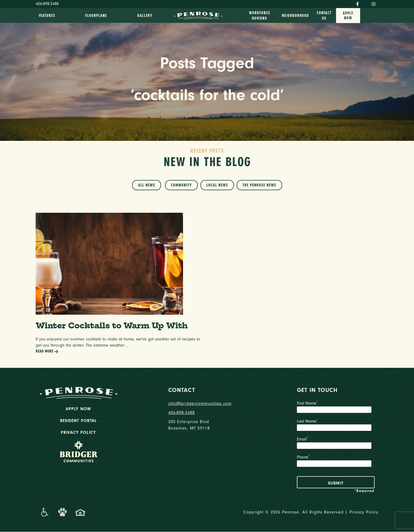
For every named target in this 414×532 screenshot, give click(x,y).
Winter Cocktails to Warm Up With (113, 326)
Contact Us (324, 16)
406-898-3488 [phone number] (182, 413)
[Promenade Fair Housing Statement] (80, 512)
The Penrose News (259, 185)
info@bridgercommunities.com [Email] (200, 404)
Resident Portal (79, 421)
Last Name (336, 426)
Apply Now (348, 16)
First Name (336, 408)
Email (336, 444)
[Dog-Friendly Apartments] (62, 512)
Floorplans (96, 16)
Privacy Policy (78, 433)
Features (47, 16)
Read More (47, 352)
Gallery (145, 16)
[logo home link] (198, 15)
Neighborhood (295, 16)
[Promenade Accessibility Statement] (45, 512)
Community (181, 185)
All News (147, 185)
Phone (336, 462)
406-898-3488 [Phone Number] (47, 4)
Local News (217, 185)
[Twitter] (365, 3)
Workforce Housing (259, 16)
